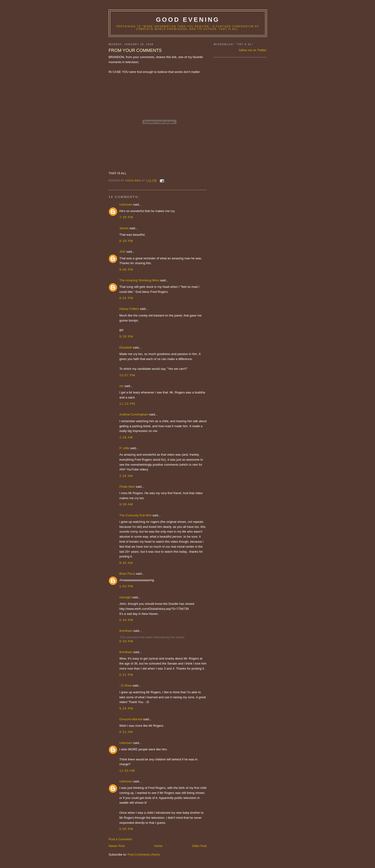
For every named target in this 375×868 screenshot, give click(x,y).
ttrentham (126, 631)
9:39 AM (126, 504)
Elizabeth (126, 347)
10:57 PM (127, 375)
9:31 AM (126, 732)
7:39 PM (126, 217)
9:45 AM (126, 563)
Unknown (126, 205)
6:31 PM (126, 675)
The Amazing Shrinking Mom (139, 280)
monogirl (125, 597)
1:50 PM (126, 586)
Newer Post (117, 846)
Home (158, 846)
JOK (122, 252)
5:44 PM (126, 620)
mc (121, 386)
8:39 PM (126, 241)
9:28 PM (126, 336)
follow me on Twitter (253, 50)
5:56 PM (126, 829)
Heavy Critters (129, 309)
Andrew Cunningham (134, 414)
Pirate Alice (127, 487)
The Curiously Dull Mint (135, 515)
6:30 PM (126, 641)
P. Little (124, 448)
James (124, 228)
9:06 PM (126, 270)
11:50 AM (127, 771)
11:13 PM (127, 404)
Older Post (199, 846)
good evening (188, 20)
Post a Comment (120, 839)
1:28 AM (126, 437)
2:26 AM (126, 476)
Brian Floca (127, 574)
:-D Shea (125, 685)
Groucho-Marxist (131, 719)
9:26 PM (126, 298)
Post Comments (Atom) (144, 854)
